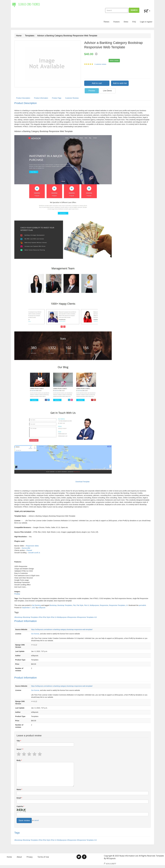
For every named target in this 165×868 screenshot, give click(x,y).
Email (19, 798)
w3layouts (42, 608)
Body (19, 760)
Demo (126, 22)
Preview (92, 91)
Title (18, 741)
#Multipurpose (62, 617)
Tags (17, 833)
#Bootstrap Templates (31, 617)
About (19, 857)
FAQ (134, 22)
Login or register (146, 22)
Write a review (114, 61)
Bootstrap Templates (65, 605)
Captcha (20, 806)
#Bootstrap (18, 617)
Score (20, 749)
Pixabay (17, 594)
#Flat (41, 617)
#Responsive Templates (85, 617)
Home (19, 36)
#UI (96, 617)
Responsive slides (32, 546)
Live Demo (107, 91)
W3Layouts (111, 858)
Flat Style (80, 605)
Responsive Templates (117, 605)
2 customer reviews (100, 64)
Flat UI (86, 605)
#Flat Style (47, 617)
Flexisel (29, 550)
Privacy (30, 857)
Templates (30, 36)
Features (117, 22)
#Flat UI (54, 617)
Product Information (41, 98)
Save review (24, 820)
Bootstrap (53, 605)
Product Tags (57, 98)
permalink (142, 605)
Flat (74, 605)
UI (127, 605)
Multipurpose (94, 605)
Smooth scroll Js (34, 553)
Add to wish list (120, 83)
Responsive (104, 605)
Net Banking (36, 605)
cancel (36, 820)
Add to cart (97, 83)
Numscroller (26, 548)
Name (19, 789)
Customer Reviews (72, 98)
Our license (35, 634)
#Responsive (72, 617)
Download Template (83, 482)
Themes (106, 22)
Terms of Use (43, 857)
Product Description (23, 98)
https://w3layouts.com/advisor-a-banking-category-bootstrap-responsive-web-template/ (62, 629)
